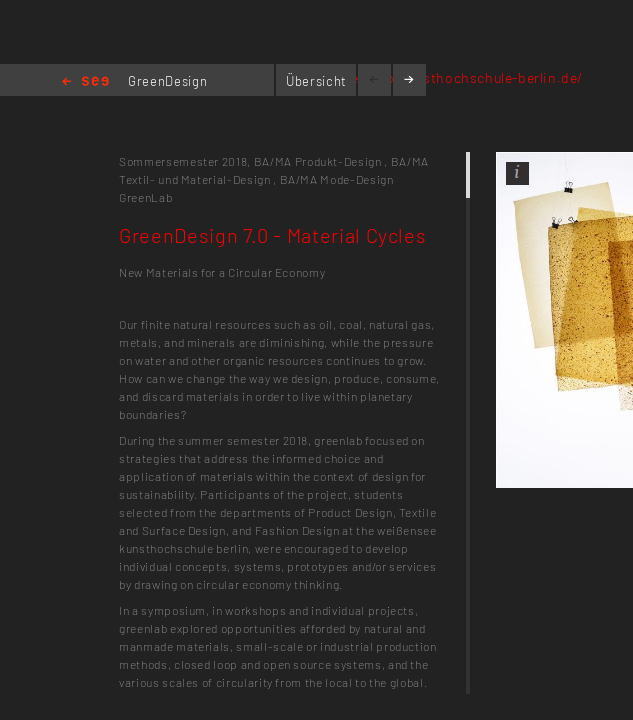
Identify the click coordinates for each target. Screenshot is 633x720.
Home (85, 82)
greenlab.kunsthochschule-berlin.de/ (460, 77)
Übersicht (316, 81)
